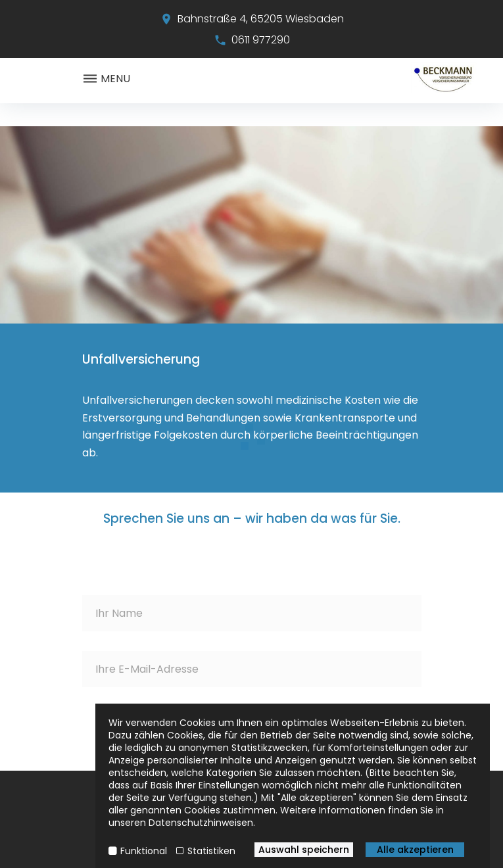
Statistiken (211, 851)
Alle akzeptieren (415, 850)
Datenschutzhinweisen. (202, 823)
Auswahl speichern (304, 850)
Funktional (144, 851)
